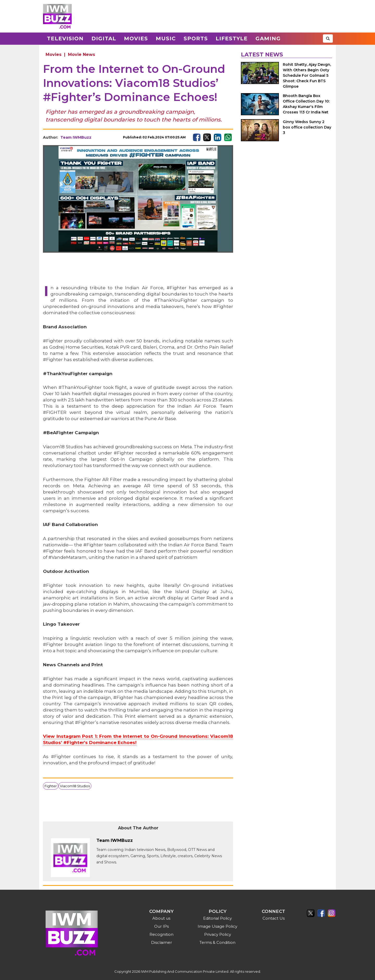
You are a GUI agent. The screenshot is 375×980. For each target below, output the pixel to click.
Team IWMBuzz (76, 137)
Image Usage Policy (217, 926)
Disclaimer (161, 942)
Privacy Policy (218, 934)
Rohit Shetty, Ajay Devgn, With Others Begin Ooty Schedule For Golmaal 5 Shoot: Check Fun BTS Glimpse (307, 75)
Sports (196, 39)
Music (166, 39)
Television (65, 39)
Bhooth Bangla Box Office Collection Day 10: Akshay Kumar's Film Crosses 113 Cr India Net (306, 104)
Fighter (51, 786)
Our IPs (161, 926)
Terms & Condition (217, 942)
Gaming (268, 39)
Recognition (161, 934)
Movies (136, 39)
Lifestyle (232, 39)
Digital (104, 39)
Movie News (82, 55)
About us (161, 918)
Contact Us (274, 918)
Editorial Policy (217, 918)
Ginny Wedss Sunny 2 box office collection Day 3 (307, 127)
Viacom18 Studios (75, 786)
